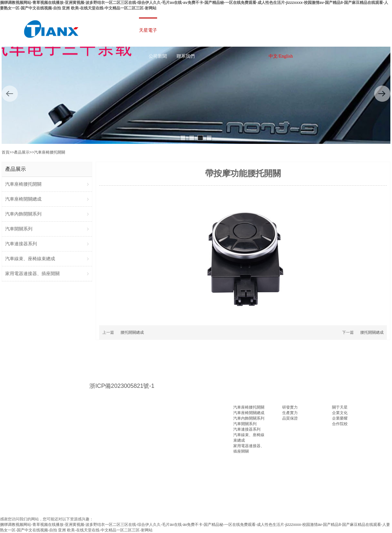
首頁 (6, 152)
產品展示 (22, 152)
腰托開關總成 (132, 332)
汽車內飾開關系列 (249, 418)
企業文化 (340, 413)
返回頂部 (381, 522)
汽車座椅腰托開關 (50, 152)
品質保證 (290, 418)
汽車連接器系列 (247, 429)
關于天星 (340, 407)
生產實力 (290, 413)
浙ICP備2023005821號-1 (122, 386)
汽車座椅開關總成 (249, 413)
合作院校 (340, 424)
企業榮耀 (340, 418)
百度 (25, 493)
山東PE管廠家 (53, 493)
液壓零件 (85, 493)
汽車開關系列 (245, 424)
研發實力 (290, 407)
